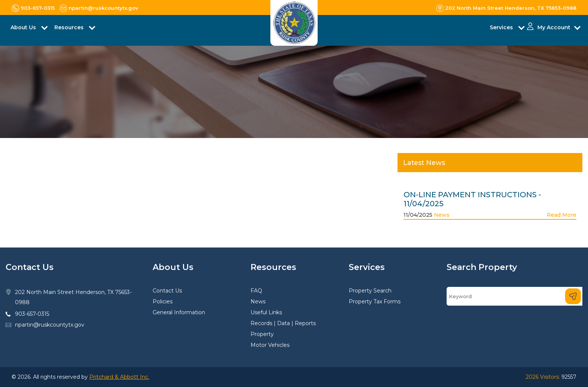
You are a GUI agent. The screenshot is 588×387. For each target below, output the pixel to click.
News (442, 215)
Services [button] (502, 27)
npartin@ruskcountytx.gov (50, 325)
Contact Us (167, 291)
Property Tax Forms (375, 301)
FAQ (256, 291)
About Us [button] (24, 27)
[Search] (514, 296)
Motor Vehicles (270, 345)
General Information (179, 312)
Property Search (370, 291)
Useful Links (266, 312)
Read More (562, 215)
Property (262, 334)
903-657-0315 (32, 314)
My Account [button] (554, 27)
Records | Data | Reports (283, 323)
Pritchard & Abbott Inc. (119, 377)
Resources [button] (70, 27)
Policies (163, 301)
